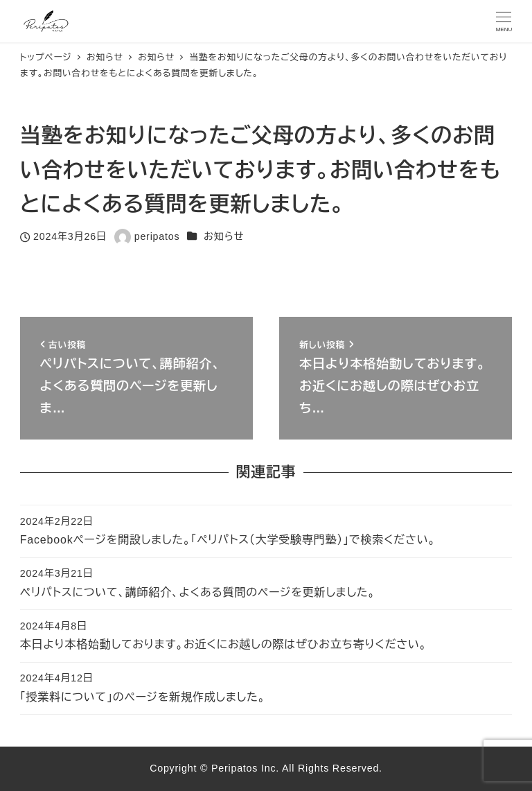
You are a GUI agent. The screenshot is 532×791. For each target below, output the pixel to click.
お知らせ (224, 236)
